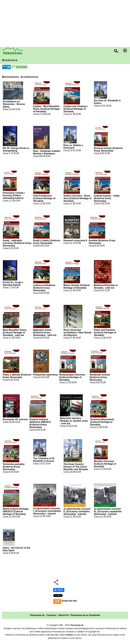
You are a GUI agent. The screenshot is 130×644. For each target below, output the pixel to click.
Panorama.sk (77, 625)
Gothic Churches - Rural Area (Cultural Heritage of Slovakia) (78, 198)
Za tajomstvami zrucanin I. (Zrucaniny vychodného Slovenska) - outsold (47, 511)
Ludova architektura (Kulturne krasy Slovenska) (44, 288)
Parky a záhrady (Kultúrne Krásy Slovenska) (17, 376)
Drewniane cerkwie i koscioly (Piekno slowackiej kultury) (14, 195)
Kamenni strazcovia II (75, 240)
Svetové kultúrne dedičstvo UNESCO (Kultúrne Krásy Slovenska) (40, 423)
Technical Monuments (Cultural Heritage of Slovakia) (102, 422)
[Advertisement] (66, 24)
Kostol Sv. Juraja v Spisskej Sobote (13, 284)
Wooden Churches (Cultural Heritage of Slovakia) (105, 464)
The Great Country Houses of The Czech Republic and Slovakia (76, 467)
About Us (64, 615)
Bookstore (10, 60)
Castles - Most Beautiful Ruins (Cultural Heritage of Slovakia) (46, 109)
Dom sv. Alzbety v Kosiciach (73, 147)
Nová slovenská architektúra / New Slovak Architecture (78, 333)
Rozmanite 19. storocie (15, 419)
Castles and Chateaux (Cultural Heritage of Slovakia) (75, 109)
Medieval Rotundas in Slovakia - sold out (106, 287)
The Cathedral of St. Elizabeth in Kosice (44, 460)
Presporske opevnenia (45, 375)
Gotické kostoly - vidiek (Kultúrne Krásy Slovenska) (107, 198)
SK (9, 67)
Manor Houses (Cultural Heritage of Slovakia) (76, 287)
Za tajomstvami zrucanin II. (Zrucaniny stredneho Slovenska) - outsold (77, 511)
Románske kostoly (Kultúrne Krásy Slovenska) (100, 377)
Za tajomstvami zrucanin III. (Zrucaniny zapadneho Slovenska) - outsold (108, 511)
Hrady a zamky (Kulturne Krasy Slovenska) (47, 242)
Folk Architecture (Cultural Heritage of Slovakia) (44, 198)
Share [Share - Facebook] (59, 590)
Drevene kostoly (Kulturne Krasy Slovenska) (108, 149)
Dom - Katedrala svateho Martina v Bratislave (47, 152)
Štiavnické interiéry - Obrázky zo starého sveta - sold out (74, 421)
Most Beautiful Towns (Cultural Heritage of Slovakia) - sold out (15, 333)
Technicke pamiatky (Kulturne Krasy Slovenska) (14, 467)
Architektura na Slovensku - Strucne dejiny (14, 104)
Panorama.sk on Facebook (85, 615)
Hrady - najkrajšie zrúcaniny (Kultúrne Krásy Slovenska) (17, 243)
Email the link (69, 601)
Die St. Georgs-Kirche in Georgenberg (16, 149)
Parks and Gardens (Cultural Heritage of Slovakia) (105, 333)
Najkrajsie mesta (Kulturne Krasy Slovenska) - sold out (45, 333)
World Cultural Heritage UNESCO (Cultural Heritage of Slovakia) (16, 511)
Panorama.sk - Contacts (43, 615)
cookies (69, 635)
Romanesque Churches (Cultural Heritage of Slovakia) (72, 377)
